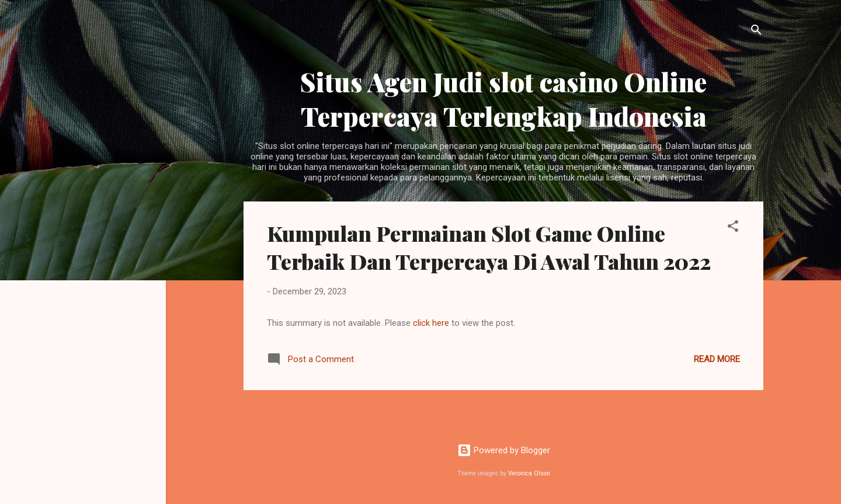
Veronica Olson (529, 473)
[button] (733, 228)
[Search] (756, 32)
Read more (717, 359)
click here (432, 323)
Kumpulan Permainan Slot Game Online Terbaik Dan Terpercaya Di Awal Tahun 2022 (489, 247)
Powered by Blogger (504, 450)
